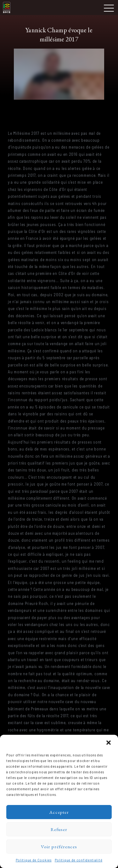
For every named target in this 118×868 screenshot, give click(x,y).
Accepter (59, 812)
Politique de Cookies (34, 860)
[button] (109, 743)
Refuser (59, 829)
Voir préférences (59, 847)
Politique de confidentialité (79, 860)
